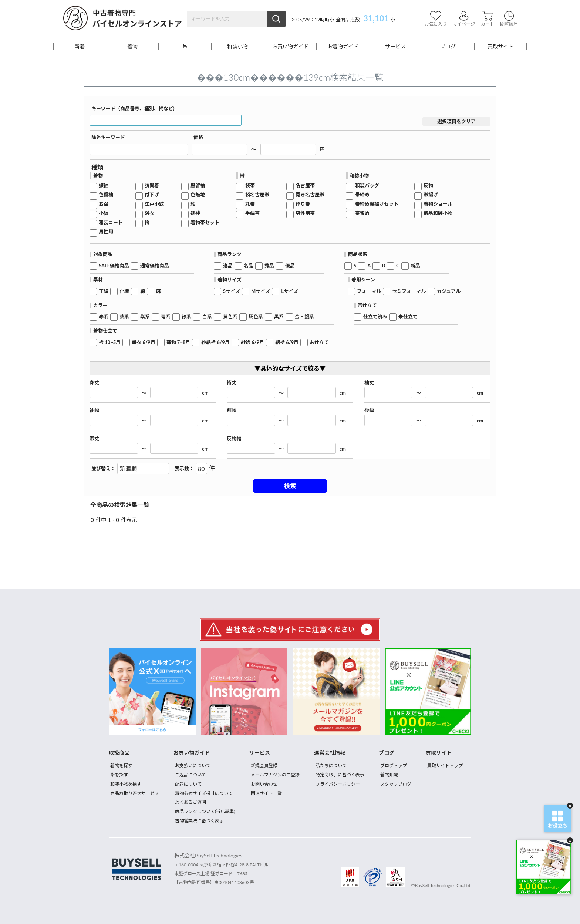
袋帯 (250, 186)
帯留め (362, 213)
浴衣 (149, 213)
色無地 (198, 195)
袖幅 (94, 410)
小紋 (104, 213)
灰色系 (256, 317)
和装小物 (237, 47)
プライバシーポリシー (338, 784)
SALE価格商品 (114, 266)
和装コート (111, 222)
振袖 (104, 186)
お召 (104, 204)
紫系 (145, 317)
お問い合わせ (264, 784)
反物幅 (234, 439)
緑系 (186, 317)
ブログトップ (394, 765)
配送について (188, 784)
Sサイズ (232, 291)
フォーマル (369, 291)
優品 (290, 266)
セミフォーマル (409, 291)
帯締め (362, 195)
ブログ (448, 47)
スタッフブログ (396, 784)
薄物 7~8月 (178, 342)
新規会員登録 (264, 765)
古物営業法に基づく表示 (199, 821)
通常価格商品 (155, 266)
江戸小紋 (154, 204)
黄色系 (230, 317)
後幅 (369, 410)
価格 (198, 137)
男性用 (106, 232)
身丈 (94, 383)
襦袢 (195, 213)
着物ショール (438, 204)
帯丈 (94, 439)
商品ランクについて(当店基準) (205, 811)
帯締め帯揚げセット (377, 204)
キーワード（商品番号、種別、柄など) (133, 109)
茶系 (124, 317)
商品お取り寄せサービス (135, 793)
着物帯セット (205, 222)
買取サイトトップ (445, 765)
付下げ (152, 195)
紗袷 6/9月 (252, 342)
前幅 (232, 410)
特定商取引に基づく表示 (340, 775)
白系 (207, 317)
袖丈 (369, 383)
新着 (80, 47)
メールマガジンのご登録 (275, 775)
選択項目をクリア (456, 121)
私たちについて (331, 765)
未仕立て (408, 317)
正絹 (104, 291)
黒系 (279, 317)
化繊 (124, 291)
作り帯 (303, 204)
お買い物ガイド (290, 47)
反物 (428, 186)
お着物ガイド (343, 47)
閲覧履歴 (509, 19)
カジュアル (449, 291)
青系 (166, 317)
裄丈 (232, 383)
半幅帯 (252, 213)
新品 (415, 266)
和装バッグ (367, 186)
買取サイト (500, 47)
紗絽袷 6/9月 (215, 342)
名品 (249, 266)
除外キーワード (108, 137)
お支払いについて (193, 765)
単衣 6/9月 (143, 342)
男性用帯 (305, 213)
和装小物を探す (126, 784)
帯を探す (119, 775)
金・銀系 (304, 317)
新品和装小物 (438, 213)
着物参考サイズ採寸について (204, 793)
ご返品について (190, 775)
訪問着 (152, 186)
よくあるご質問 (190, 802)
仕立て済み (375, 317)
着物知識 (389, 775)
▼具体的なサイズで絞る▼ (290, 368)
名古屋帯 (305, 186)
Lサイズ (290, 291)
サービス (395, 47)
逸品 (228, 266)
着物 (132, 47)
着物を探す (121, 765)
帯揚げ (431, 195)
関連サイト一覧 (266, 793)
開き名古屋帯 (310, 195)
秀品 (269, 266)
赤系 (104, 317)
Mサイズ (261, 291)
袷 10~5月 (110, 342)
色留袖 (106, 195)
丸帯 (250, 204)
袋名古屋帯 (257, 195)
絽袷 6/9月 (287, 342)
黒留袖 (198, 186)
